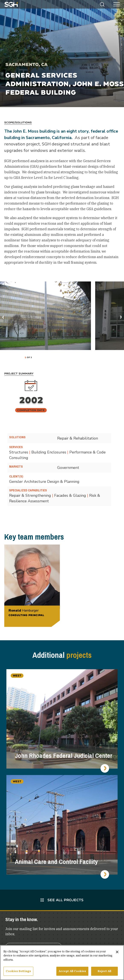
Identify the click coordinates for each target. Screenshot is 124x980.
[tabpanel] (45, 316)
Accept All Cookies (72, 973)
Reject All (104, 973)
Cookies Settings (18, 973)
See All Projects (62, 900)
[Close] (117, 953)
